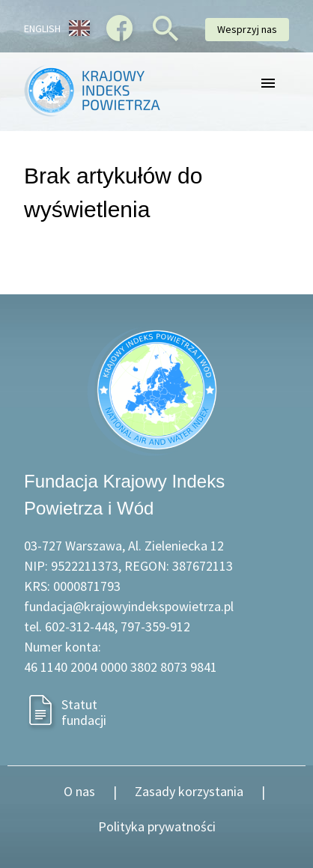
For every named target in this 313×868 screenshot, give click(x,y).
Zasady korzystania (189, 791)
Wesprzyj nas (247, 29)
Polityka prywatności (157, 826)
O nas (79, 791)
